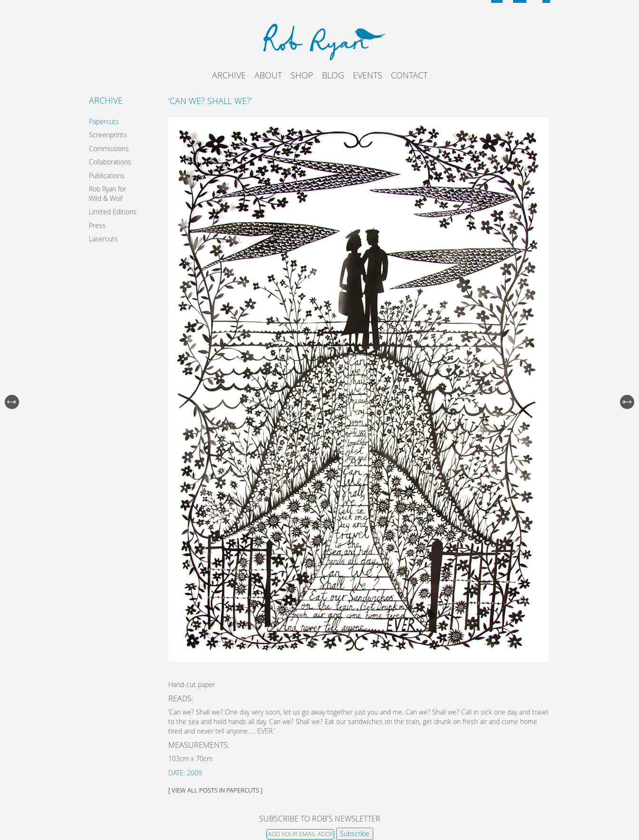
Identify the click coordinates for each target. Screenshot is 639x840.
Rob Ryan (320, 40)
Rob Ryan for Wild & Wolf (107, 194)
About (268, 75)
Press (97, 225)
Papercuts (104, 121)
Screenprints (108, 135)
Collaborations (110, 162)
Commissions (109, 148)
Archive (229, 75)
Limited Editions (113, 212)
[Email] (300, 834)
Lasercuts (103, 239)
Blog (333, 75)
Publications (107, 176)
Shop (302, 75)
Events (368, 75)
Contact (409, 75)
